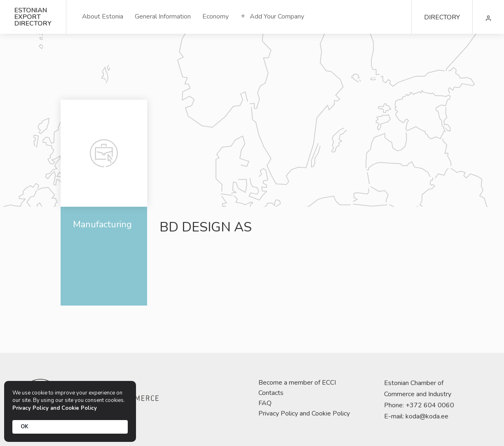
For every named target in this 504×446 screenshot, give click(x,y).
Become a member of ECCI (297, 383)
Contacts (271, 393)
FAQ (265, 403)
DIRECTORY (442, 17)
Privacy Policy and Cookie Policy (304, 413)
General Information (163, 16)
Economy (216, 16)
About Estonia (103, 16)
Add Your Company (272, 16)
